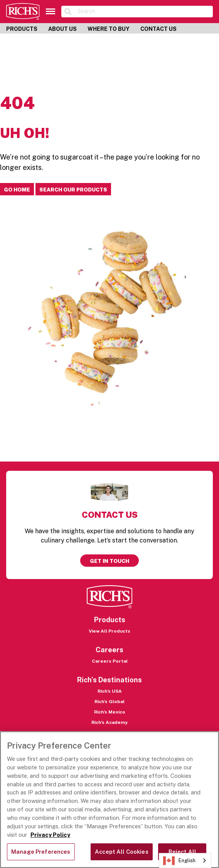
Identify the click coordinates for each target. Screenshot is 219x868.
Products (22, 29)
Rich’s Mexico (110, 712)
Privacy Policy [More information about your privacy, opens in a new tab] (50, 835)
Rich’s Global (109, 702)
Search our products (73, 190)
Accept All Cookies (122, 852)
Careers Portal (110, 661)
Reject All (182, 852)
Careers (109, 650)
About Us (62, 29)
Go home (17, 190)
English (179, 861)
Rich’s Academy (109, 722)
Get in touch (109, 561)
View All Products (109, 631)
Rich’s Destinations (109, 680)
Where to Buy (109, 29)
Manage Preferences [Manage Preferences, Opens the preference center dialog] (41, 852)
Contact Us (158, 29)
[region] (109, 800)
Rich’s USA (110, 691)
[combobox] (185, 860)
